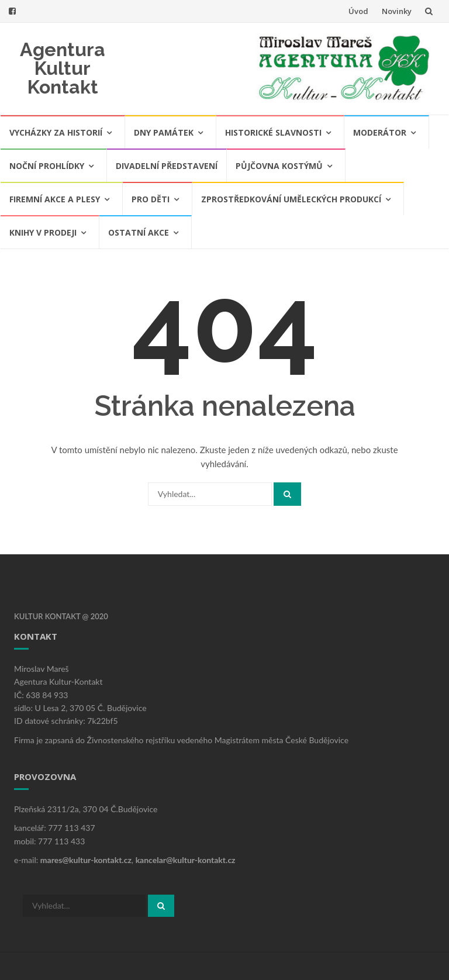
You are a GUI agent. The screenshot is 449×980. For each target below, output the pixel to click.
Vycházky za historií (56, 132)
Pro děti (151, 199)
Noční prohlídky (47, 166)
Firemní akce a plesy (55, 199)
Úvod (358, 11)
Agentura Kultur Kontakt (63, 68)
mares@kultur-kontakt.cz (86, 860)
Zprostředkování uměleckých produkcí (291, 199)
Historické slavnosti (273, 132)
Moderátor (380, 132)
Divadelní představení (167, 166)
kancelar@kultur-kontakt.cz (186, 860)
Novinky (397, 11)
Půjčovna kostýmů (279, 166)
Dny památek (164, 132)
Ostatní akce (139, 232)
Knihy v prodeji (43, 232)
